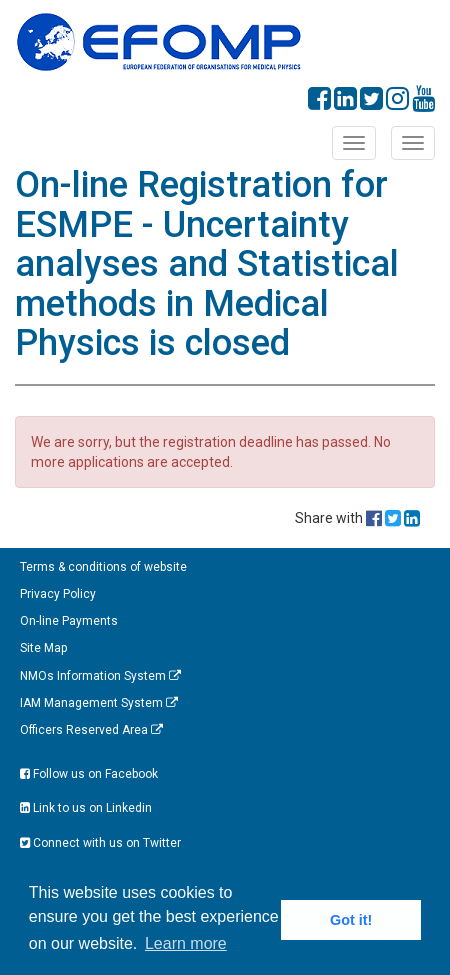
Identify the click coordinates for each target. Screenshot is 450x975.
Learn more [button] (186, 943)
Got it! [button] (351, 920)
